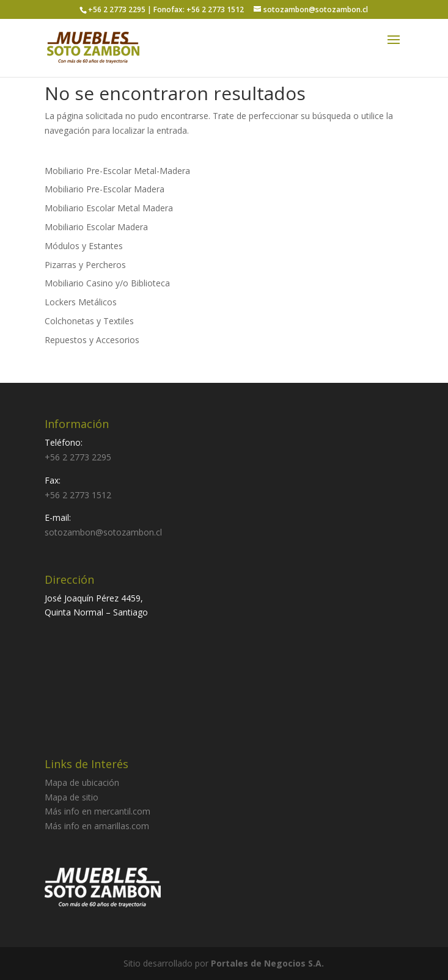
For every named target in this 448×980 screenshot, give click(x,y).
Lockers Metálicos (81, 302)
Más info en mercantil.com (97, 811)
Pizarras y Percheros (85, 265)
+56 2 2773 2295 (78, 457)
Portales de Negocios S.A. (267, 963)
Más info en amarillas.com (97, 826)
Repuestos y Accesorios (92, 340)
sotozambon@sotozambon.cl (103, 532)
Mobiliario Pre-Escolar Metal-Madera (117, 171)
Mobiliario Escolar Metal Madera (109, 208)
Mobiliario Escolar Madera (96, 227)
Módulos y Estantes (84, 246)
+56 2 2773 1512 (78, 495)
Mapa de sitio (72, 797)
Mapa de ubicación (82, 782)
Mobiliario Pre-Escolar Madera (105, 189)
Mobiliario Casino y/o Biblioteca (107, 283)
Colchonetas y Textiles (89, 321)
